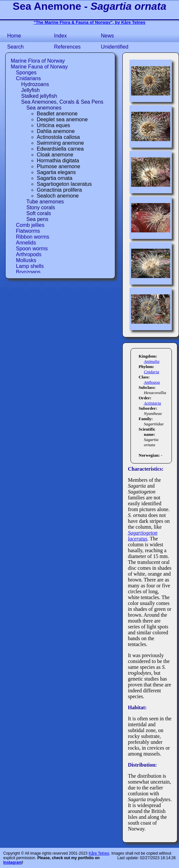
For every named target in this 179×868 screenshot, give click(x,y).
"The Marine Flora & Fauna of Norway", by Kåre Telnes (89, 22)
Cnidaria (151, 372)
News (107, 36)
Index (60, 36)
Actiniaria (152, 403)
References (67, 47)
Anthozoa (152, 382)
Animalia (152, 361)
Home (14, 36)
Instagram (13, 862)
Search (15, 47)
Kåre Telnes (99, 853)
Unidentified (115, 47)
